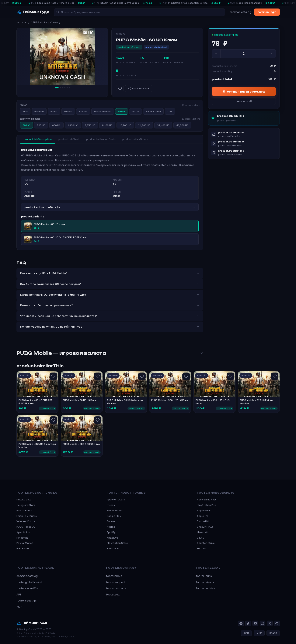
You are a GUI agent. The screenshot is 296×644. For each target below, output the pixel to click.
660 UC (56, 125)
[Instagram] (263, 623)
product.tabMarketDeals (101, 139)
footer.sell (113, 594)
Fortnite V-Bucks (27, 516)
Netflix (111, 527)
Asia (25, 111)
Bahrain (39, 111)
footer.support (116, 582)
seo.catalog (23, 22)
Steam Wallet (115, 510)
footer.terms (204, 576)
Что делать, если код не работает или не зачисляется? (110, 316)
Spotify (111, 532)
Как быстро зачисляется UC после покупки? (110, 284)
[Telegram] (241, 623)
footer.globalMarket (29, 582)
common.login (267, 12)
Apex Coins (23, 532)
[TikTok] (248, 623)
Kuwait (83, 111)
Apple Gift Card (116, 499)
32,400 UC (163, 125)
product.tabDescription (38, 139)
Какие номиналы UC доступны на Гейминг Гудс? (110, 295)
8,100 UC (107, 125)
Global (68, 111)
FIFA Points (23, 548)
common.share (139, 88)
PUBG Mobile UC (26, 527)
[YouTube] (255, 623)
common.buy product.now (244, 91)
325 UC (41, 125)
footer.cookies (205, 588)
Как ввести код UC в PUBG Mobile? (110, 273)
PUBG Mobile (40, 22)
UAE (170, 111)
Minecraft (203, 532)
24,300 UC (144, 125)
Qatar (136, 111)
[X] (270, 623)
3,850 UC (90, 125)
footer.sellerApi (26, 600)
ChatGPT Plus (205, 527)
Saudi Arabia (153, 111)
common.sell (244, 101)
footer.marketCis (27, 588)
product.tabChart (69, 139)
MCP (19, 607)
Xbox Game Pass (207, 499)
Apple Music (204, 510)
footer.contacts (116, 588)
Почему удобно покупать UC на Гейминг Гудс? (110, 327)
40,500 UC (182, 125)
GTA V (201, 538)
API (19, 594)
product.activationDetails (110, 207)
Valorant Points (26, 521)
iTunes (111, 505)
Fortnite (202, 548)
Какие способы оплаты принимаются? (110, 305)
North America (103, 111)
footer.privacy (205, 582)
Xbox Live (112, 538)
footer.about (114, 576)
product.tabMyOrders (135, 139)
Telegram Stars (26, 505)
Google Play (114, 516)
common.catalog (240, 12)
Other (122, 111)
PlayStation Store (117, 543)
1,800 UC (73, 125)
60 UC (26, 125)
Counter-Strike (206, 543)
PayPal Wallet (25, 543)
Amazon (111, 521)
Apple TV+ (203, 516)
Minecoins (22, 538)
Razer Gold (113, 548)
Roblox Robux (24, 510)
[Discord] (277, 623)
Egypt (54, 111)
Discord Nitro (205, 521)
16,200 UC (125, 125)
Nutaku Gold (24, 499)
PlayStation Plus (207, 505)
